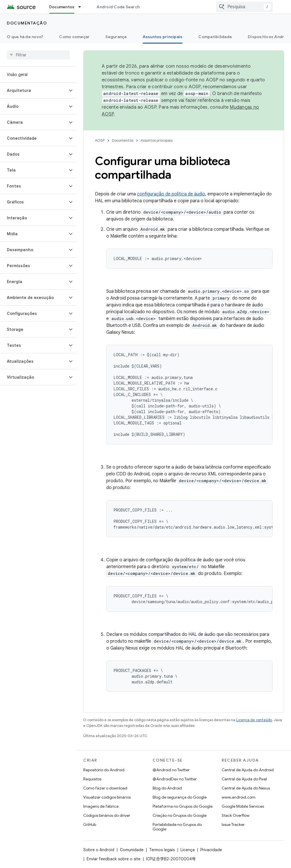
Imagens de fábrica (101, 806)
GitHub (90, 824)
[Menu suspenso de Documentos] (82, 7)
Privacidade (211, 850)
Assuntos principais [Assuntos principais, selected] (163, 37)
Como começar (74, 37)
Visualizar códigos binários (107, 797)
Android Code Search (118, 7)
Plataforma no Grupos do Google (183, 806)
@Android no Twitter (171, 770)
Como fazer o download (105, 788)
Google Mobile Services (243, 806)
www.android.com (239, 797)
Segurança (116, 37)
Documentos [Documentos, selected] (62, 7)
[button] (34, 90)
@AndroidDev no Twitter (175, 779)
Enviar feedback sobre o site (114, 859)
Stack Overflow (236, 815)
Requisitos (92, 779)
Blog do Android (167, 788)
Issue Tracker (233, 824)
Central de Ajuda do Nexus (246, 788)
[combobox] (244, 7)
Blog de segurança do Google (180, 797)
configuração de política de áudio (171, 194)
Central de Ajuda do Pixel (244, 779)
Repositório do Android (104, 770)
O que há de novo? (25, 37)
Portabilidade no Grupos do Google (177, 827)
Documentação (27, 23)
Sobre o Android (99, 850)
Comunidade (132, 850)
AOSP (100, 140)
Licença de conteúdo (254, 720)
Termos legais (162, 850)
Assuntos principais (157, 140)
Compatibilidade (215, 37)
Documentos (123, 140)
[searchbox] (38, 55)
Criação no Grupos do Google (180, 815)
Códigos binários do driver (107, 815)
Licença (188, 850)
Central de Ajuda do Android (248, 770)
